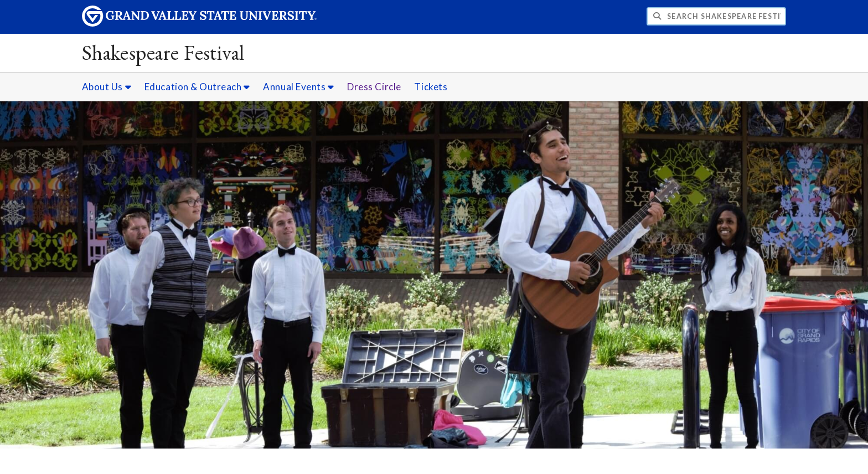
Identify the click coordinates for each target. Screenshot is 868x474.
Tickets (431, 87)
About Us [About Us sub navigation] (107, 87)
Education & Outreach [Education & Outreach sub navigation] (197, 87)
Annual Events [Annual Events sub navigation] (298, 87)
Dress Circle (374, 87)
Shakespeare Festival (163, 52)
